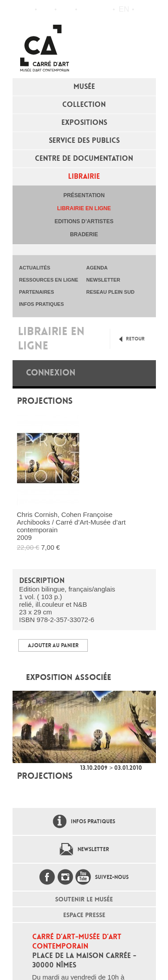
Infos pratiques (66, 9)
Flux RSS (86, 10)
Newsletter (93, 849)
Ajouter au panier (53, 645)
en (124, 9)
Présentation (84, 195)
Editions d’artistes (84, 221)
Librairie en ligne (84, 208)
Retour (135, 339)
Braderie (84, 234)
